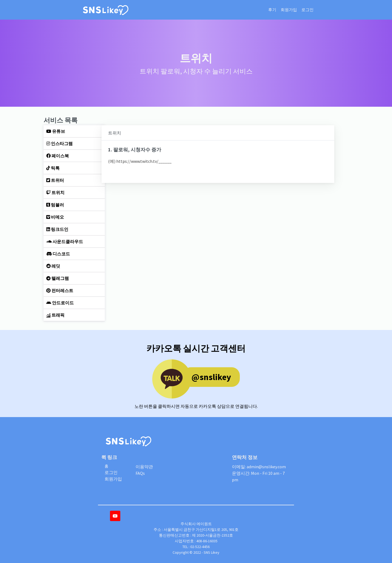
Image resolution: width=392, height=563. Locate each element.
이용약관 (144, 467)
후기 (272, 10)
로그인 (307, 10)
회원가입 (289, 10)
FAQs (140, 473)
